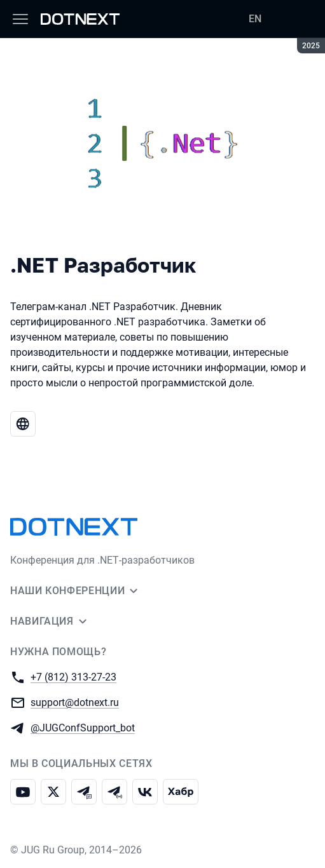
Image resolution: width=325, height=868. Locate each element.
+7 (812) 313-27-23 (73, 676)
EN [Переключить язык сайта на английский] (255, 19)
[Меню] (20, 19)
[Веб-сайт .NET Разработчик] (23, 424)
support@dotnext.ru (75, 702)
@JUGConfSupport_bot (83, 727)
